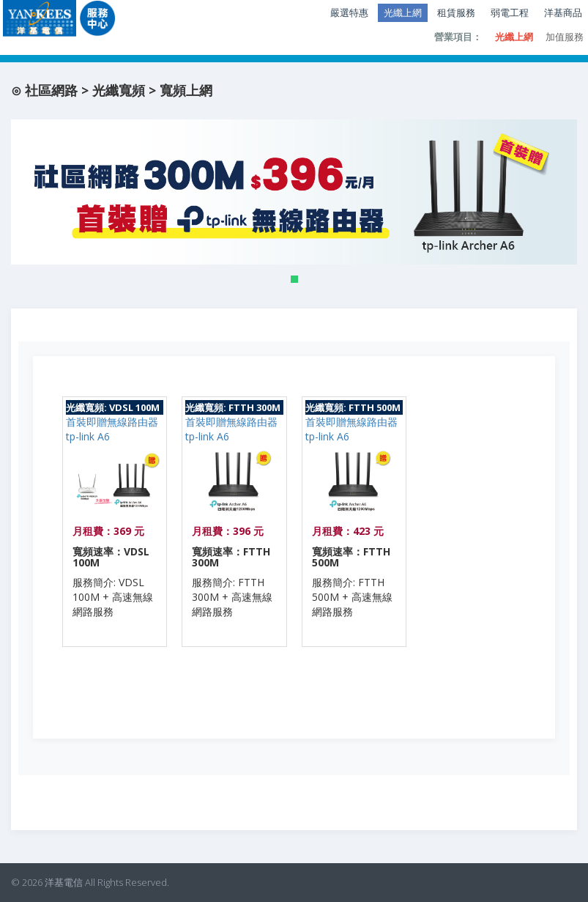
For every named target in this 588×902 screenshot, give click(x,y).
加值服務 (565, 37)
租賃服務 (456, 12)
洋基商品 (563, 12)
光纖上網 (403, 12)
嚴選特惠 (349, 12)
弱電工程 (510, 12)
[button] (294, 279)
